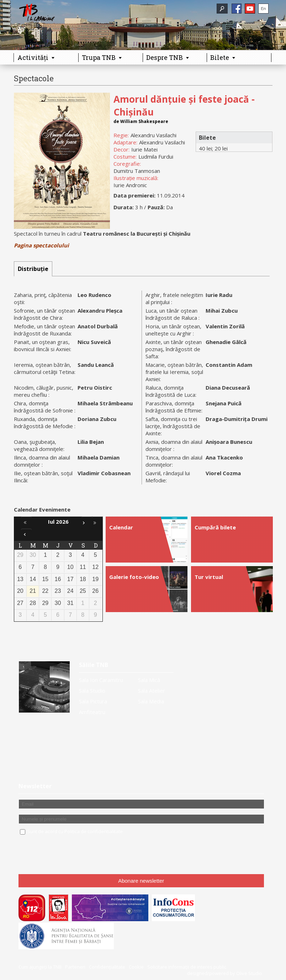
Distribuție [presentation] (33, 269)
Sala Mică (149, 680)
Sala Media (151, 701)
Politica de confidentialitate (94, 831)
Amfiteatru (92, 712)
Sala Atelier (152, 691)
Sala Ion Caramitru (101, 680)
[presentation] (73, 855)
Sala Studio (92, 691)
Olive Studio (249, 973)
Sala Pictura (93, 701)
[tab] (33, 269)
